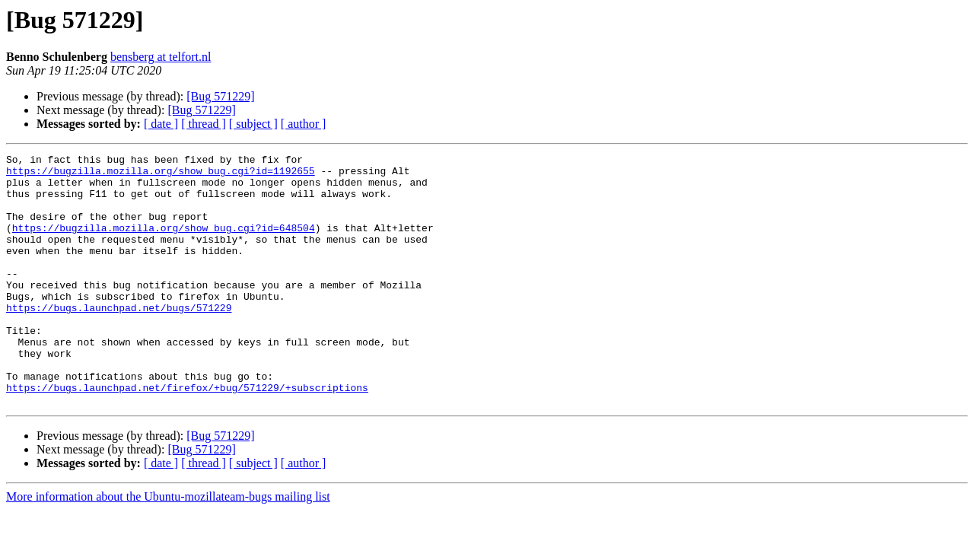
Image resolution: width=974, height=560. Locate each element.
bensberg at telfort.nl (161, 57)
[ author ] (304, 124)
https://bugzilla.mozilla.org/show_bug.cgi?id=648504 (164, 243)
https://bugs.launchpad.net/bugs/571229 (119, 339)
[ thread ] (204, 124)
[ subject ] (253, 124)
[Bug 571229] (220, 96)
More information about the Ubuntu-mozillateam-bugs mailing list (168, 547)
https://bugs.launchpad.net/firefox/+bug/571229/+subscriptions (187, 435)
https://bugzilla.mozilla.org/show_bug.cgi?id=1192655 (161, 175)
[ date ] (161, 124)
